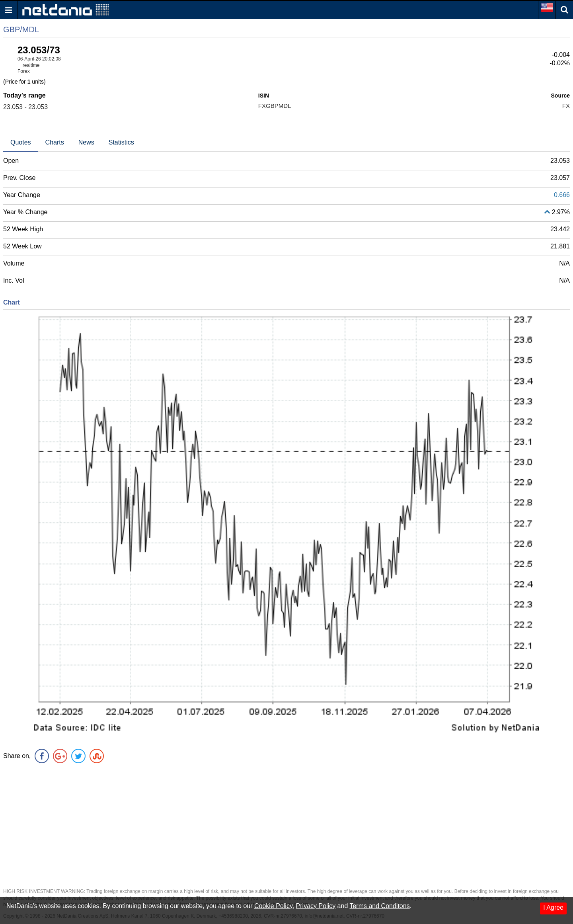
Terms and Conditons (379, 906)
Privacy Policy (316, 906)
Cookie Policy (273, 906)
